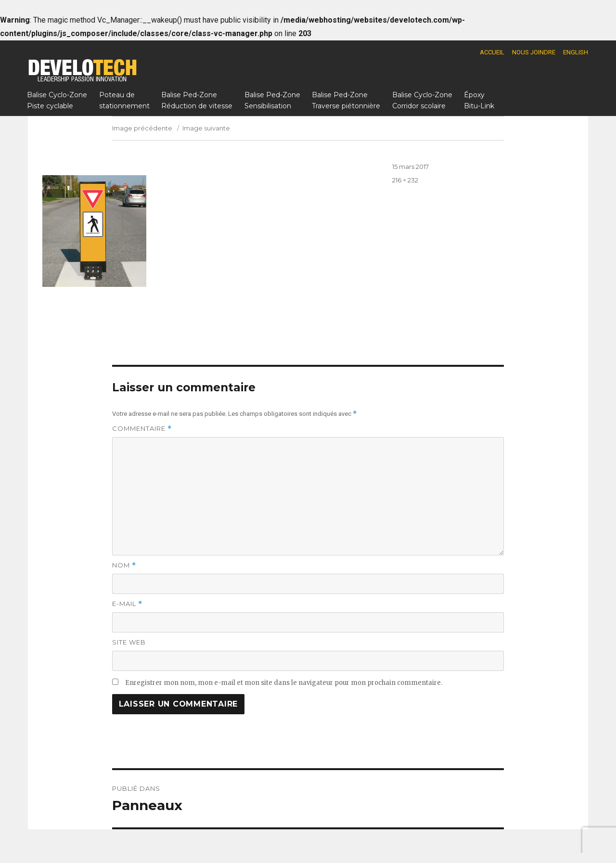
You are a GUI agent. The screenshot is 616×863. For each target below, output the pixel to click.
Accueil (492, 52)
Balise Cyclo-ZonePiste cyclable (57, 100)
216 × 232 (405, 180)
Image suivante (206, 128)
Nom (124, 565)
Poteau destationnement (124, 100)
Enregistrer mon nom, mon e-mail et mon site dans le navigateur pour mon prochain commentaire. (284, 683)
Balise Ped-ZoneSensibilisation (272, 100)
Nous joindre (534, 52)
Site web (129, 642)
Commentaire (142, 429)
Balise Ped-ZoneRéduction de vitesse (197, 100)
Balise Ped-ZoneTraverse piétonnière (346, 100)
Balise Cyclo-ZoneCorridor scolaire (422, 100)
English (576, 52)
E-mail (127, 604)
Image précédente (142, 128)
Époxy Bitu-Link (479, 100)
